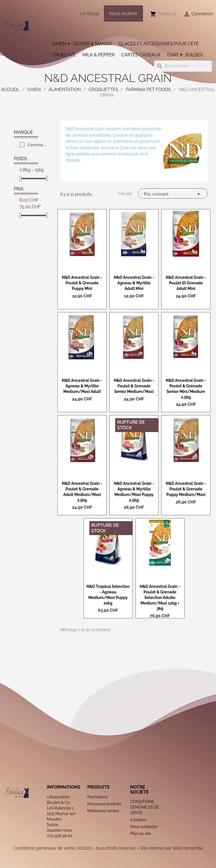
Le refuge (90, 13)
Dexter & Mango (93, 44)
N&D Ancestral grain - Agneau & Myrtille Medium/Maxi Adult (82, 386)
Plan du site (141, 834)
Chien (60, 44)
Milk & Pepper (99, 55)
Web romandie (188, 848)
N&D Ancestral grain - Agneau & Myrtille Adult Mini (134, 283)
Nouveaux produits (104, 804)
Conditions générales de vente (44, 848)
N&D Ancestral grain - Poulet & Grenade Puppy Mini (82, 283)
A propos (138, 820)
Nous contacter (144, 827)
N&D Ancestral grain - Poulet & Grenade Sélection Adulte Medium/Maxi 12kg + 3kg (160, 597)
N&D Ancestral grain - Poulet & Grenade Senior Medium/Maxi (134, 386)
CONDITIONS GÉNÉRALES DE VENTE (145, 807)
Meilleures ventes (103, 811)
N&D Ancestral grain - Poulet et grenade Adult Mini (186, 283)
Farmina (37, 145)
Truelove (64, 55)
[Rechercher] (183, 66)
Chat (173, 55)
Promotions (97, 797)
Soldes (194, 55)
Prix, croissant (173, 194)
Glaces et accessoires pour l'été (159, 44)
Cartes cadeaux (141, 55)
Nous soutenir (124, 13)
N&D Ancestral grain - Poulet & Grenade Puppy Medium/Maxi (186, 489)
